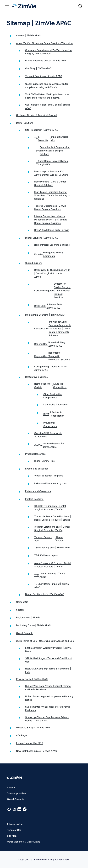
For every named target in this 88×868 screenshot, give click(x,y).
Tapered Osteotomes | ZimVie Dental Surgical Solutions (50, 207)
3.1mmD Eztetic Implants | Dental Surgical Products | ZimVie (52, 528)
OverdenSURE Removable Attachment (48, 435)
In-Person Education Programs (51, 483)
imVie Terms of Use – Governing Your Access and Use (45, 641)
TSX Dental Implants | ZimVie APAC (50, 575)
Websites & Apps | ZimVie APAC (33, 727)
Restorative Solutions (36, 377)
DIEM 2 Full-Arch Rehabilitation (54, 414)
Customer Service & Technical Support (37, 115)
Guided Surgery (34, 263)
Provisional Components (50, 424)
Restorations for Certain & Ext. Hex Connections (50, 385)
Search (20, 610)
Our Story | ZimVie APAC (38, 68)
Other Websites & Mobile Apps (24, 842)
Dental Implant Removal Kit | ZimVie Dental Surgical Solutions (51, 173)
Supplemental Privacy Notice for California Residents (48, 708)
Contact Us (22, 602)
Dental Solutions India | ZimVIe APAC (45, 594)
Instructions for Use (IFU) (30, 743)
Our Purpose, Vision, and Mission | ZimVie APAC (48, 106)
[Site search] (80, 6)
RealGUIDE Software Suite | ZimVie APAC (49, 306)
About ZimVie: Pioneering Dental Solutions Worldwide (44, 43)
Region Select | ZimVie (28, 617)
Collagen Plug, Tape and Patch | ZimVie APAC (51, 368)
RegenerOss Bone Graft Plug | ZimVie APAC (50, 344)
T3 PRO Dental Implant (47, 555)
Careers (11, 787)
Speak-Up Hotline (16, 793)
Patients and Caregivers (38, 491)
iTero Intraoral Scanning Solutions (52, 245)
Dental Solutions (25, 123)
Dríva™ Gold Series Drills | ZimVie (52, 230)
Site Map (12, 836)
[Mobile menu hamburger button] (7, 6)
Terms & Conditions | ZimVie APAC (44, 76)
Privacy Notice (15, 824)
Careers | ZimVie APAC (28, 35)
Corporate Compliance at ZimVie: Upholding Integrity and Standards (48, 52)
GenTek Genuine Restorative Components (49, 445)
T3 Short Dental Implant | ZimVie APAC (52, 586)
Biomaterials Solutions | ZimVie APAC (45, 315)
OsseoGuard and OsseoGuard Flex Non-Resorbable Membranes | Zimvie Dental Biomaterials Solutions (53, 328)
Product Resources (35, 454)
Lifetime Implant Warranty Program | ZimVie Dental (48, 649)
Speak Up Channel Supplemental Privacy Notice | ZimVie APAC (47, 719)
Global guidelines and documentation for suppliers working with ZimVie (47, 86)
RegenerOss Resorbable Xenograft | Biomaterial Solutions (52, 356)
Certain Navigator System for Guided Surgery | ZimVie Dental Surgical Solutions (52, 290)
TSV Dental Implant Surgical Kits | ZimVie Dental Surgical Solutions (52, 151)
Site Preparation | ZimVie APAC (42, 130)
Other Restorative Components (53, 396)
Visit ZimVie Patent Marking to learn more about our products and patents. (47, 96)
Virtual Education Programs (49, 476)
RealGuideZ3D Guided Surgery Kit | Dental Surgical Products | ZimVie (52, 273)
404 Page (21, 735)
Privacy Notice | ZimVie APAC (32, 679)
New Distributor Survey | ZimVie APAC (37, 751)
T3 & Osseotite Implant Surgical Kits (51, 138)
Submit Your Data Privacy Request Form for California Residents (48, 688)
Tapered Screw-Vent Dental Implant (49, 539)
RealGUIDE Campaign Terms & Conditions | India (48, 670)
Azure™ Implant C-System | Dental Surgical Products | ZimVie (53, 565)
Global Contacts (25, 633)
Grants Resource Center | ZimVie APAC (46, 60)
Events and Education (37, 469)
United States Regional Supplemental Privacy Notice (49, 698)
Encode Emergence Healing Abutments (49, 254)
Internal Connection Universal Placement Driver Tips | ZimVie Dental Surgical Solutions (51, 220)
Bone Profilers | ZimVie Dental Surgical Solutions (50, 183)
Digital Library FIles (44, 461)
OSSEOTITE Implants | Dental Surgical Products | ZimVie (50, 508)
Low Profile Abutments (55, 404)
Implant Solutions (34, 499)
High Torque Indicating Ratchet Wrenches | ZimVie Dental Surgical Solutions (53, 195)
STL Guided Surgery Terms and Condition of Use (49, 660)
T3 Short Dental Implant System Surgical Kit (51, 163)
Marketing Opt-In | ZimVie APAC (33, 625)
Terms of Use (14, 830)
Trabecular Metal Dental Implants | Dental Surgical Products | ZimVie (53, 518)
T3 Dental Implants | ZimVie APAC (52, 547)
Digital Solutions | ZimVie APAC (42, 238)
